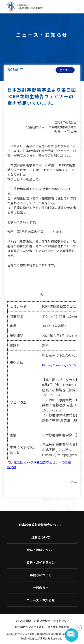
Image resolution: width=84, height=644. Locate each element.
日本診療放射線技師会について (41, 525)
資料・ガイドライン (41, 562)
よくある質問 (23, 621)
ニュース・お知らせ (41, 600)
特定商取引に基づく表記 (30, 627)
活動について (41, 537)
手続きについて (41, 575)
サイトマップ (61, 621)
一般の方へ (41, 587)
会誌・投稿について (41, 550)
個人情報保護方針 (58, 627)
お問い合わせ (42, 621)
